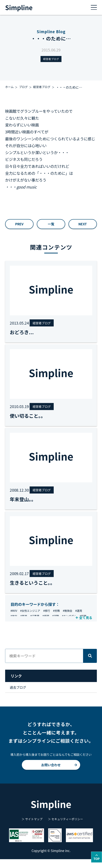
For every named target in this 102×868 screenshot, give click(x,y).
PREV (19, 226)
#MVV (14, 616)
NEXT (83, 226)
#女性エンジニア (33, 616)
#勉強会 (74, 616)
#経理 (60, 622)
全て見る (84, 622)
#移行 (51, 616)
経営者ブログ (51, 59)
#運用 (14, 622)
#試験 (71, 622)
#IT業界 (48, 622)
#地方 (25, 622)
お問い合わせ (51, 772)
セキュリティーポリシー (69, 827)
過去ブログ (20, 693)
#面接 (36, 622)
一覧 (51, 226)
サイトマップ (32, 827)
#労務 (62, 616)
